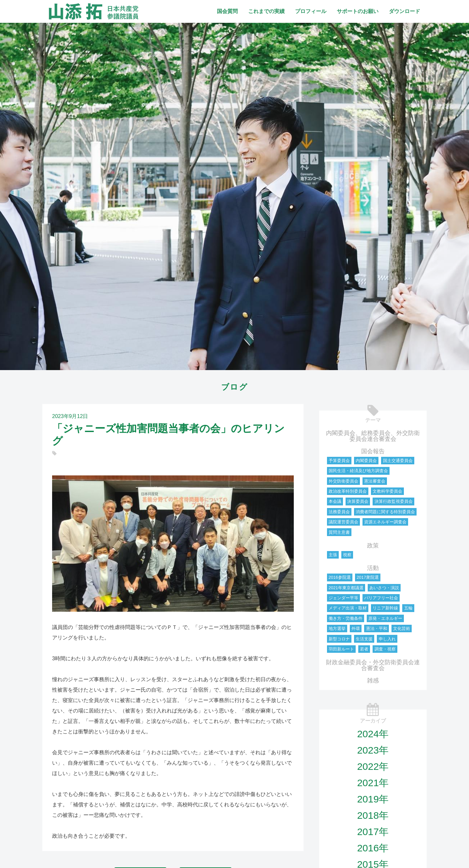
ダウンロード (405, 11)
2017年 (373, 832)
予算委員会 (339, 461)
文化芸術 (402, 629)
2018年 (373, 815)
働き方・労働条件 (346, 618)
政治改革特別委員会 (348, 491)
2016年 (373, 848)
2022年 (373, 766)
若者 (364, 649)
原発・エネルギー (385, 618)
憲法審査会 (375, 481)
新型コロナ (339, 639)
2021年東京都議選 (346, 588)
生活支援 (364, 639)
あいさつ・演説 (384, 588)
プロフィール (311, 11)
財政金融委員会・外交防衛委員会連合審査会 (373, 665)
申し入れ (387, 639)
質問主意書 (339, 532)
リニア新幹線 (385, 608)
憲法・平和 (377, 629)
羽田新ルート (341, 649)
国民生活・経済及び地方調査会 (358, 471)
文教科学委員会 (387, 491)
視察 (347, 555)
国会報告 (373, 451)
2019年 (373, 799)
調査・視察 (385, 649)
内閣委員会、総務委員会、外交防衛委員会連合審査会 (373, 436)
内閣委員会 (366, 461)
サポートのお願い (358, 11)
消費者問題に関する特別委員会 (385, 512)
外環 (356, 629)
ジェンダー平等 (343, 598)
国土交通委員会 (398, 461)
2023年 (373, 750)
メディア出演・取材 (348, 608)
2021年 (373, 783)
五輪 (408, 608)
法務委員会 (339, 512)
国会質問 (227, 11)
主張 (333, 555)
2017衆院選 (368, 577)
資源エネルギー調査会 (385, 522)
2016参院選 (340, 577)
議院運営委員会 (343, 522)
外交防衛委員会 (343, 481)
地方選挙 (337, 629)
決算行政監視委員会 (394, 501)
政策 (373, 546)
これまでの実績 (266, 11)
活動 (373, 568)
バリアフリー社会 (381, 598)
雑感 (373, 681)
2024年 (373, 734)
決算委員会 (358, 501)
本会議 (335, 501)
